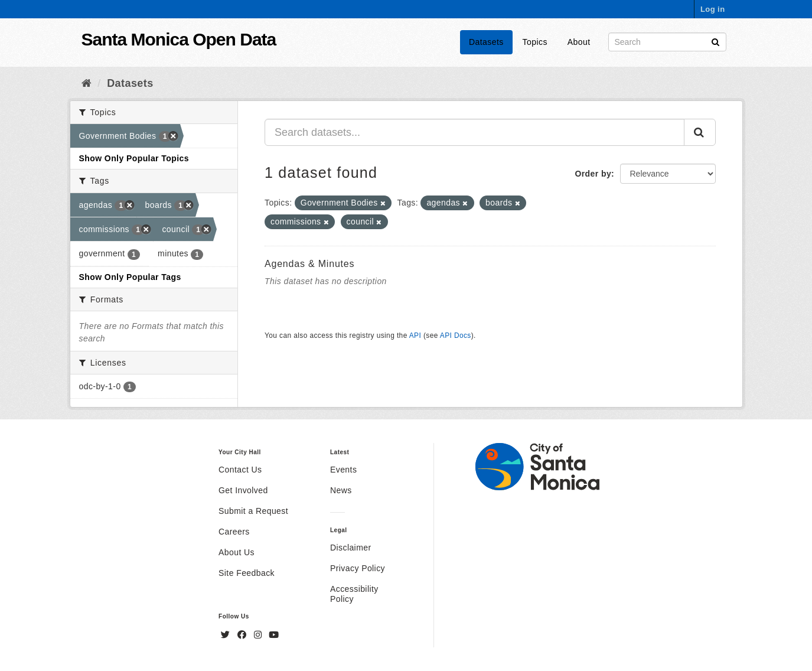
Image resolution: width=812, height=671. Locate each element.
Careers (234, 532)
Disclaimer (351, 548)
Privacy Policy (358, 568)
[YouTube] (274, 635)
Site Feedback (247, 573)
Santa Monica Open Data (179, 39)
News (341, 490)
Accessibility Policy (354, 594)
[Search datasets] (667, 42)
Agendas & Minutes (309, 264)
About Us (237, 552)
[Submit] (715, 41)
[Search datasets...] (475, 132)
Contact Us (240, 470)
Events (343, 470)
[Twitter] (227, 635)
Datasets (486, 42)
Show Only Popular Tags (130, 277)
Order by (593, 174)
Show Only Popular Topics (134, 158)
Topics (535, 42)
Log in (713, 9)
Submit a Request (253, 511)
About (579, 42)
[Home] (87, 83)
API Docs (456, 335)
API (415, 335)
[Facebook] (243, 635)
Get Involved (243, 490)
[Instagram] (259, 635)
